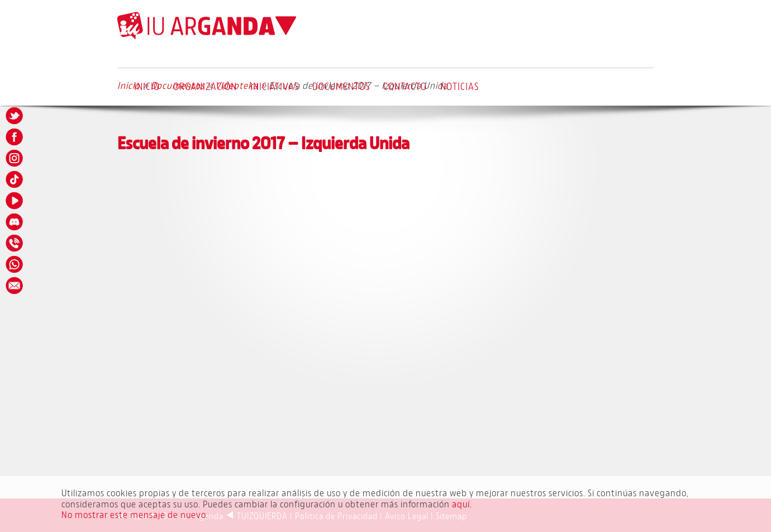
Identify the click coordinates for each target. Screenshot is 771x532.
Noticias (460, 86)
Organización (205, 86)
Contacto (405, 86)
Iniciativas (275, 86)
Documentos (341, 86)
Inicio (147, 86)
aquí (461, 504)
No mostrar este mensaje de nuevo (134, 514)
